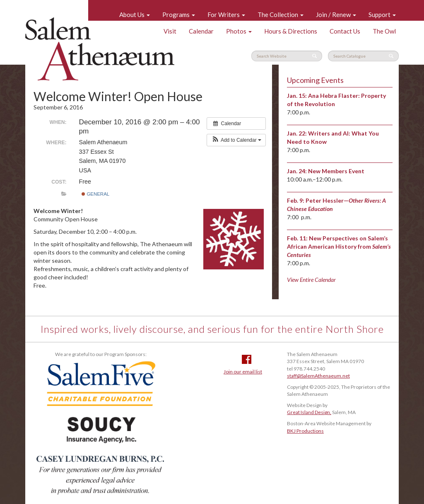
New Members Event (336, 171)
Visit (170, 31)
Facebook (247, 359)
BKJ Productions (305, 431)
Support (382, 15)
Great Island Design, (309, 412)
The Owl (384, 31)
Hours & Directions (291, 31)
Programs (179, 15)
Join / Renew (336, 15)
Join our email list (243, 372)
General (95, 194)
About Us (135, 15)
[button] (236, 140)
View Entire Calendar (311, 280)
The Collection (281, 15)
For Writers (226, 15)
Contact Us (345, 31)
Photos (239, 31)
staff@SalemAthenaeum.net (318, 376)
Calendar (201, 31)
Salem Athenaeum (100, 49)
